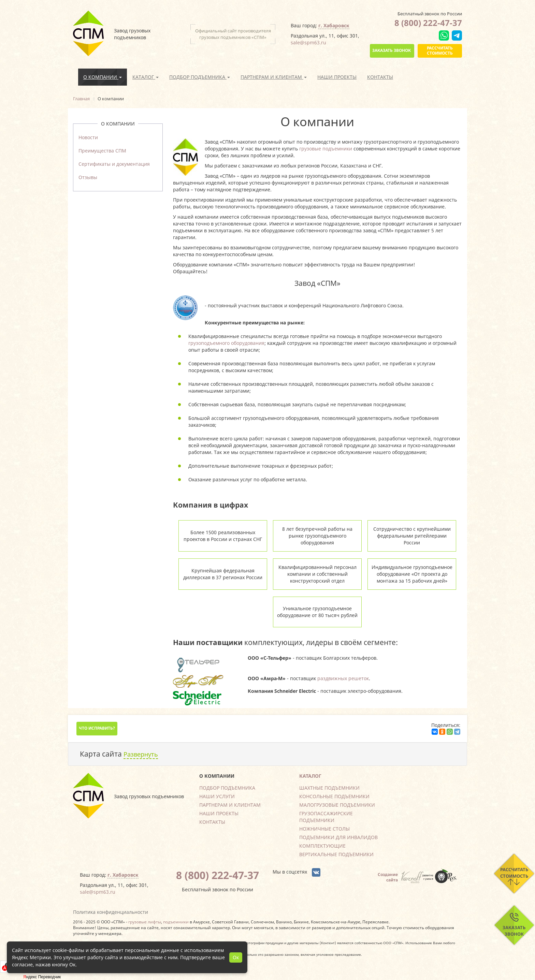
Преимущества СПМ (102, 151)
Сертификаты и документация (114, 164)
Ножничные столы (324, 829)
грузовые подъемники (326, 149)
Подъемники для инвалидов (338, 837)
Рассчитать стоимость (440, 50)
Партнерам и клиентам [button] (274, 77)
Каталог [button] (146, 77)
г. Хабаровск (334, 25)
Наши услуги (217, 796)
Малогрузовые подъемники (337, 805)
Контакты (380, 77)
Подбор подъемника (227, 788)
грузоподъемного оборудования (226, 343)
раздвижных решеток (343, 678)
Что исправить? (97, 728)
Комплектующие (322, 846)
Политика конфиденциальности (111, 912)
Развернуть (141, 754)
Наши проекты (337, 77)
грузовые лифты (145, 922)
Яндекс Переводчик (42, 977)
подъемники (176, 922)
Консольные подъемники (334, 796)
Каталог (310, 776)
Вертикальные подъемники (336, 854)
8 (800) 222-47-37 (428, 23)
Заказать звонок (392, 50)
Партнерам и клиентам (230, 805)
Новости (88, 137)
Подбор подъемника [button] (200, 77)
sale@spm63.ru (308, 42)
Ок (236, 957)
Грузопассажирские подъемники (326, 817)
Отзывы (88, 177)
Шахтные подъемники (329, 788)
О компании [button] (103, 77)
